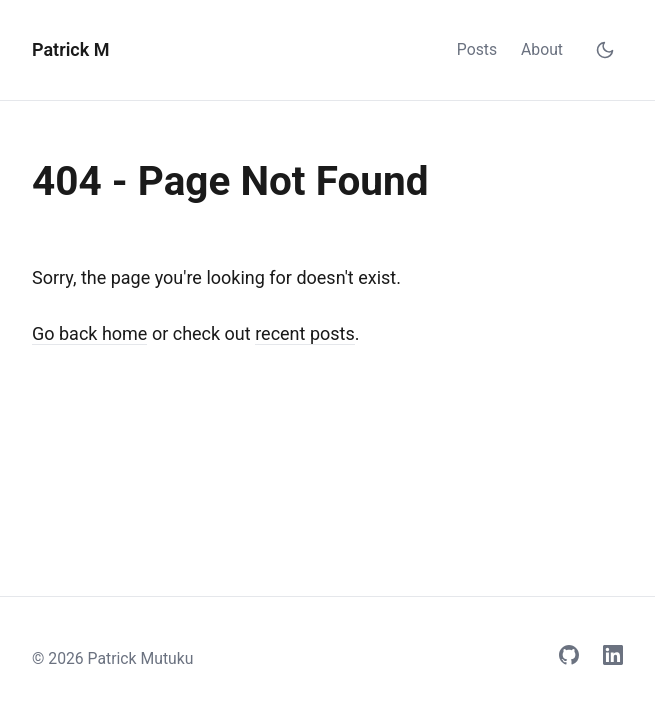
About (542, 49)
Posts (477, 49)
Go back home (89, 333)
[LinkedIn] (613, 658)
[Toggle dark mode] (605, 50)
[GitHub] (569, 658)
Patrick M (70, 49)
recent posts (305, 333)
